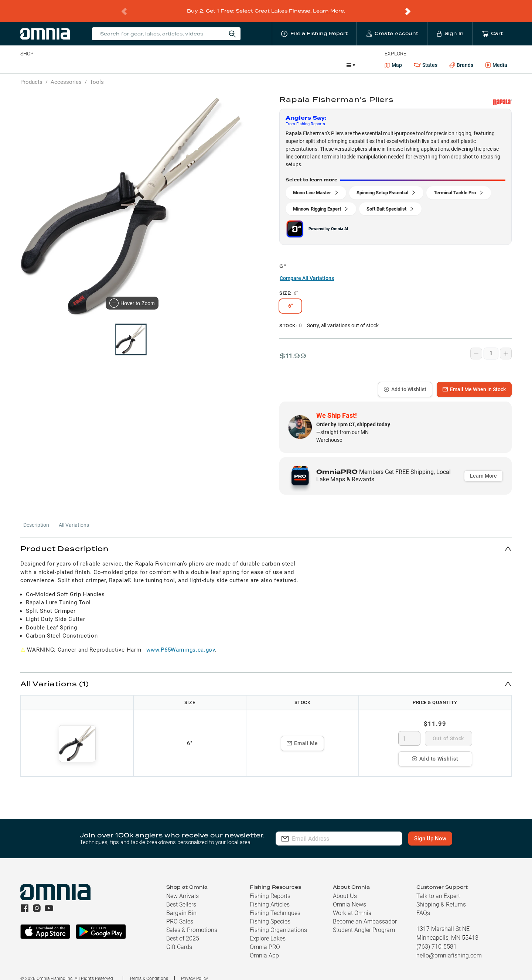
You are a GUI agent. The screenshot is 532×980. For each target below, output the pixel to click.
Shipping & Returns (441, 895)
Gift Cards (179, 937)
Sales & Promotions (192, 920)
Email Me (302, 734)
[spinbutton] (409, 729)
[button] (266, 539)
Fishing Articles (270, 895)
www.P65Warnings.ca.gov (180, 640)
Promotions (321, 56)
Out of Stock (448, 729)
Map (393, 55)
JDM (287, 55)
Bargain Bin (181, 903)
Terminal (126, 55)
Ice (266, 55)
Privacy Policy (195, 969)
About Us (345, 886)
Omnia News (349, 895)
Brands (461, 56)
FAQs (423, 903)
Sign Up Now (431, 829)
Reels (97, 55)
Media (496, 56)
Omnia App (264, 946)
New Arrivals (183, 886)
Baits (26, 55)
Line (50, 55)
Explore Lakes (268, 929)
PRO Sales (180, 912)
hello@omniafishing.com (449, 946)
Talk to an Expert (438, 886)
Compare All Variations (307, 269)
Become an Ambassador (365, 912)
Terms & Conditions (149, 969)
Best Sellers (181, 895)
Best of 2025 (183, 929)
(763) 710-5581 (436, 937)
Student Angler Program (364, 920)
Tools (97, 72)
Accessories (162, 55)
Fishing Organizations (278, 920)
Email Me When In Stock (474, 380)
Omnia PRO (265, 937)
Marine (197, 55)
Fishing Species (270, 912)
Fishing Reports (270, 886)
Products (31, 72)
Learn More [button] (483, 466)
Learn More (328, 6)
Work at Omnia (352, 903)
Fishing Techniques (275, 903)
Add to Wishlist (405, 380)
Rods (72, 55)
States (426, 56)
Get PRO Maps (234, 55)
